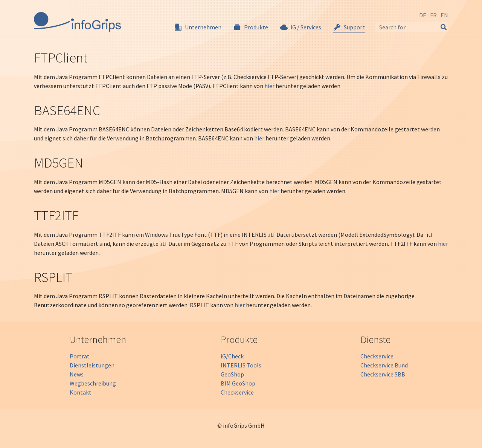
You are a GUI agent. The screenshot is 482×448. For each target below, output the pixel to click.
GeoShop (232, 374)
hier (269, 86)
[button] (198, 27)
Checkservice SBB (383, 374)
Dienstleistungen (92, 365)
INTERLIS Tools (241, 365)
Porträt (80, 356)
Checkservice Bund (384, 365)
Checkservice (237, 392)
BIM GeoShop (238, 383)
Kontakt (81, 392)
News (77, 374)
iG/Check (232, 356)
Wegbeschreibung (93, 383)
